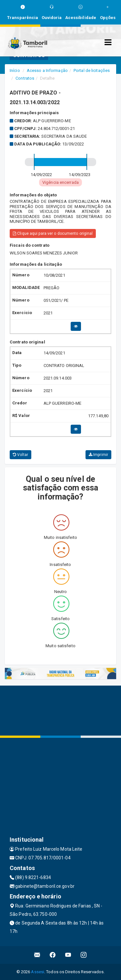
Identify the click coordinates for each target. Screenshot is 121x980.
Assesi (38, 972)
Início (15, 70)
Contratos (25, 78)
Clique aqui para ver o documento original (53, 233)
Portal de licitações (92, 70)
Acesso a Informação (47, 70)
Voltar (20, 455)
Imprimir (98, 455)
